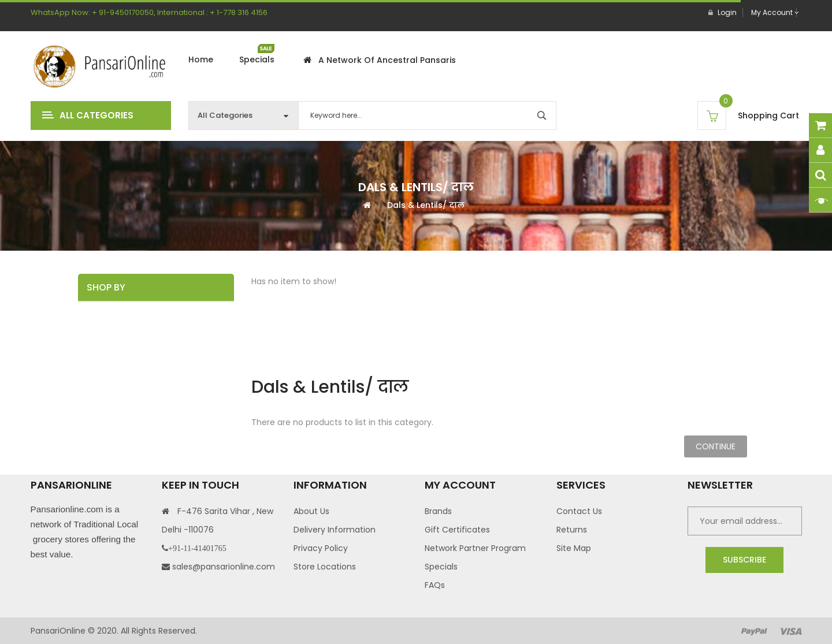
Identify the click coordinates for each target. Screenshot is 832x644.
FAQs (435, 585)
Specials (441, 567)
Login (723, 12)
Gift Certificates (457, 530)
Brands (438, 511)
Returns (572, 530)
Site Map (574, 548)
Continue (716, 446)
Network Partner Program (475, 548)
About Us (311, 511)
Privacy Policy (321, 548)
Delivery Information (335, 530)
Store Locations (325, 567)
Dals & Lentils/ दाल (426, 204)
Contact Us (579, 511)
